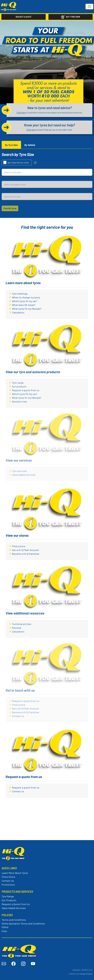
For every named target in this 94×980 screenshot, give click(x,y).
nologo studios (86, 974)
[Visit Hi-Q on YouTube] (33, 964)
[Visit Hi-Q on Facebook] (14, 964)
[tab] (11, 145)
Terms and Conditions (14, 920)
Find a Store (8, 877)
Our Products (9, 900)
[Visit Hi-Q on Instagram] (23, 964)
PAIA (4, 931)
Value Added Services (14, 908)
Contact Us (8, 881)
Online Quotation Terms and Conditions (23, 924)
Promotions (8, 885)
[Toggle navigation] (89, 7)
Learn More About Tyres (15, 873)
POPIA (5, 927)
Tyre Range (8, 896)
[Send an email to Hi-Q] (4, 964)
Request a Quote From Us (16, 904)
